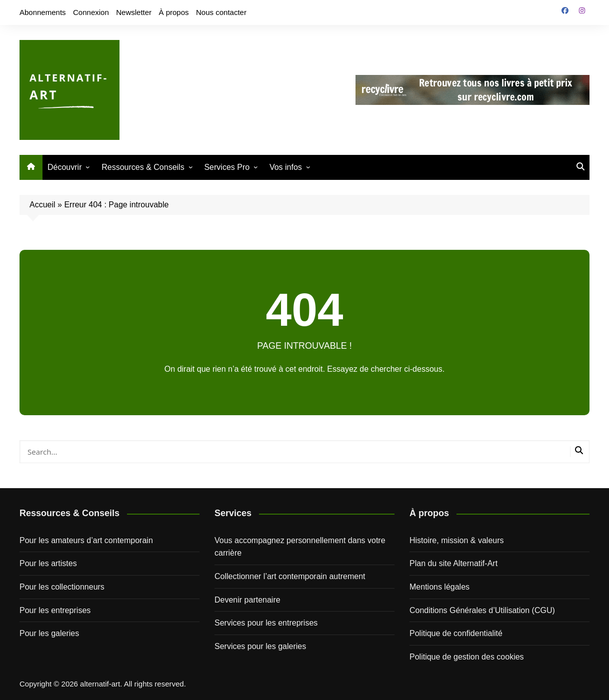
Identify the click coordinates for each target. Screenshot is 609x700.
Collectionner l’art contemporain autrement (290, 576)
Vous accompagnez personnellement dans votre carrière (300, 547)
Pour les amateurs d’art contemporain (86, 540)
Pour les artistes (48, 563)
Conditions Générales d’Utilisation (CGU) (482, 610)
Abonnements (43, 12)
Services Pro (227, 167)
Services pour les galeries (260, 646)
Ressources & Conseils (143, 167)
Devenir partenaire (247, 600)
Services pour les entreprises (266, 623)
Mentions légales (439, 587)
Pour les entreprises (55, 610)
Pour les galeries (49, 633)
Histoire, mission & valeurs (457, 540)
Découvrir (64, 167)
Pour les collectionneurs (62, 587)
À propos (174, 12)
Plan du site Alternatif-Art (453, 563)
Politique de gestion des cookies (467, 657)
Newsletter (134, 12)
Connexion (91, 12)
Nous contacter (221, 12)
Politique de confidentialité (456, 633)
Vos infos (286, 167)
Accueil (42, 205)
